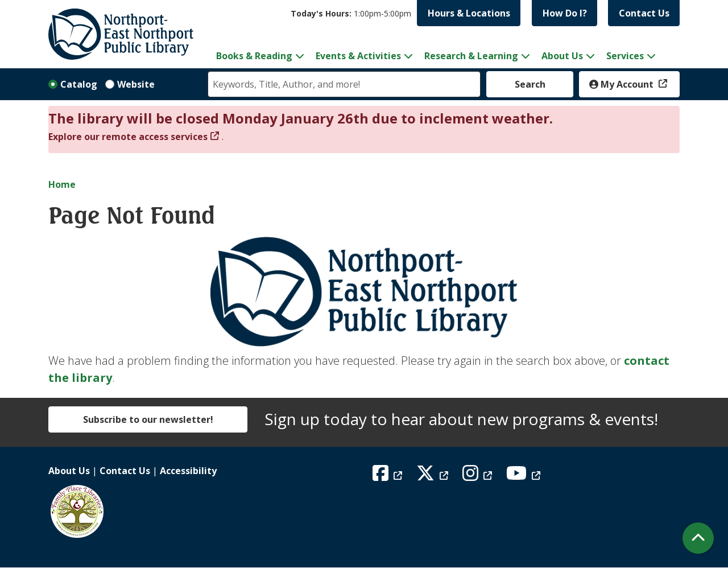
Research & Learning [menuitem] (471, 56)
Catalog (79, 84)
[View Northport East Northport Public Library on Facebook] (389, 476)
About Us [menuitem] (562, 56)
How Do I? (565, 13)
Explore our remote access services (128, 137)
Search (530, 84)
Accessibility (188, 471)
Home (62, 184)
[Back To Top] (698, 538)
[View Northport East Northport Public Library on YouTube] (525, 476)
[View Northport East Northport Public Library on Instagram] (479, 476)
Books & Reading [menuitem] (254, 56)
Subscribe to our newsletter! (148, 419)
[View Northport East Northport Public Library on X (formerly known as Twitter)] (434, 476)
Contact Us (644, 13)
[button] (351, 13)
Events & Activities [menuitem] (358, 56)
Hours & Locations (469, 13)
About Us (69, 471)
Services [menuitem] (625, 56)
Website (136, 84)
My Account (622, 84)
